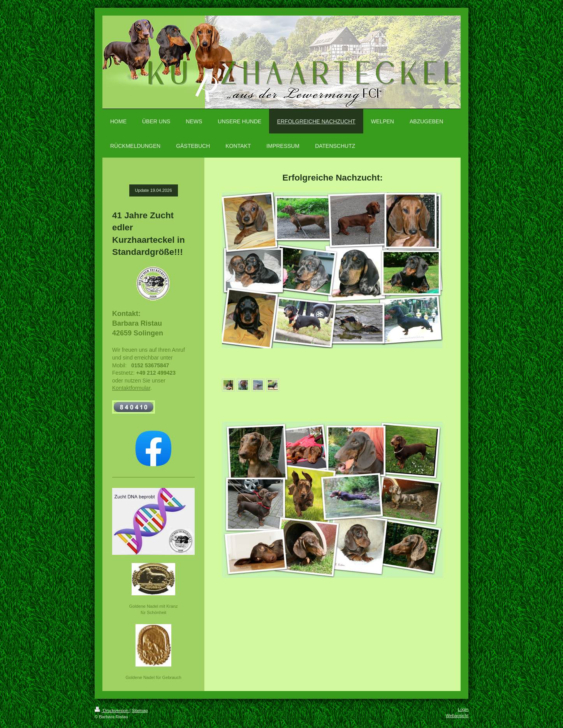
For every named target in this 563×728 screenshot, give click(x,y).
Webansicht (457, 716)
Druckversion (112, 710)
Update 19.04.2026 (154, 190)
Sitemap (140, 710)
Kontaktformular (131, 388)
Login (463, 709)
